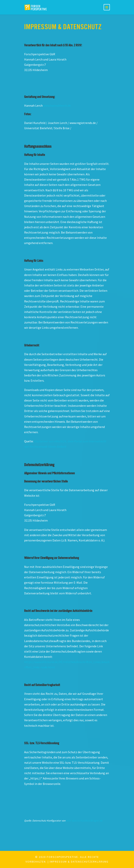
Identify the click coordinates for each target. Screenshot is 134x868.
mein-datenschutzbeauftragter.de (84, 821)
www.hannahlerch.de (57, 105)
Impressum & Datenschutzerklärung (79, 862)
